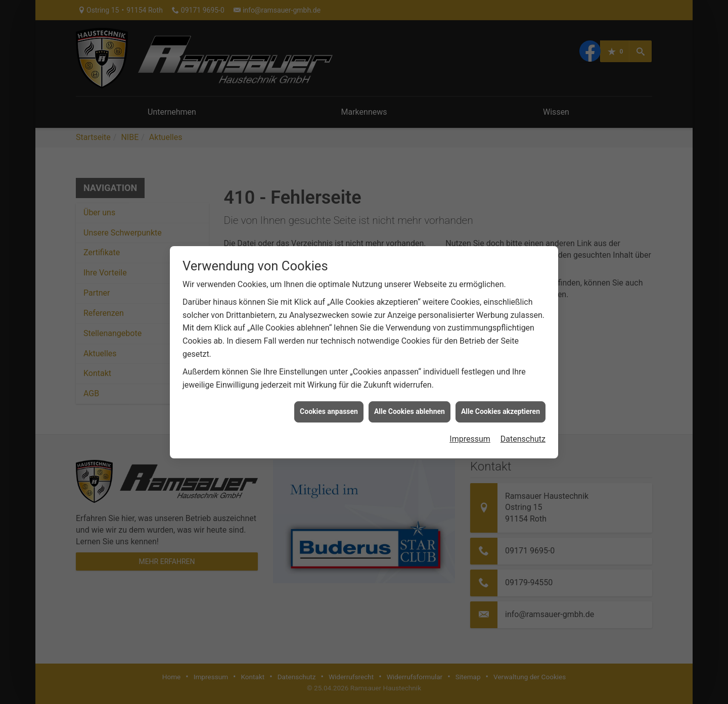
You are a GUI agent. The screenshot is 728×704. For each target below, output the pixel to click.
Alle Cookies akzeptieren (500, 405)
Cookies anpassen (329, 405)
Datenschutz (523, 432)
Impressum (470, 432)
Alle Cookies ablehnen (409, 405)
